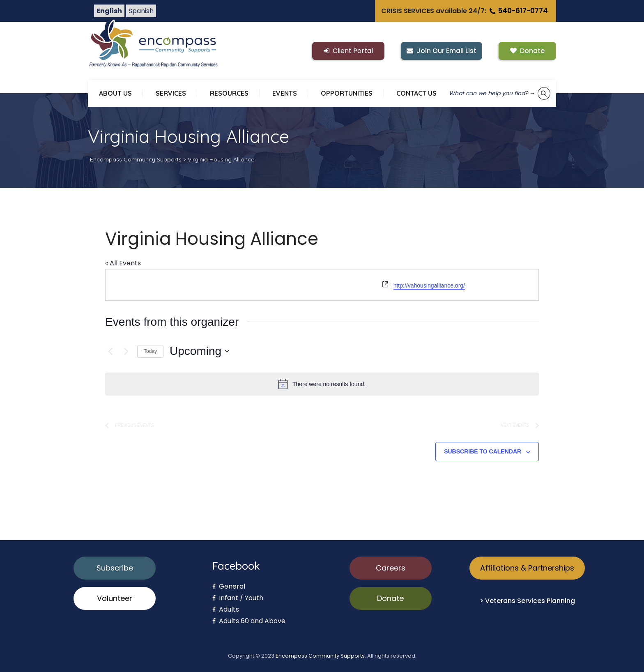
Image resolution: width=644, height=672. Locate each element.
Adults (226, 609)
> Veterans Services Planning (527, 601)
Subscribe (115, 568)
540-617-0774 (518, 11)
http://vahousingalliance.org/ (429, 285)
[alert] (322, 384)
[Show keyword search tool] (544, 93)
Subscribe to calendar (483, 451)
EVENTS (285, 93)
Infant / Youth (238, 598)
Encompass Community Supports (320, 656)
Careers (391, 568)
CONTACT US (416, 93)
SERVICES (171, 93)
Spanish (141, 11)
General (229, 586)
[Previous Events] (110, 351)
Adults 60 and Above (249, 621)
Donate (390, 598)
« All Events (123, 263)
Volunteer (115, 598)
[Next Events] (126, 351)
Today (150, 351)
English (109, 11)
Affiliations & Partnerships (527, 568)
